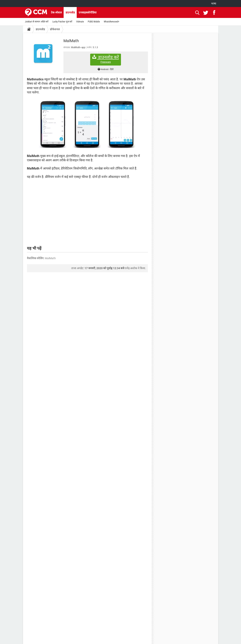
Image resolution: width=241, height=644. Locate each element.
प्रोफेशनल (55, 29)
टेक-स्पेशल (56, 12)
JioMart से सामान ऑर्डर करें (37, 22)
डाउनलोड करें (106, 59)
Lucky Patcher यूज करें (62, 22)
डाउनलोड (70, 12)
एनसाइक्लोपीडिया (88, 12)
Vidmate (80, 22)
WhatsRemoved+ (112, 22)
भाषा (214, 4)
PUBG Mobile (94, 22)
